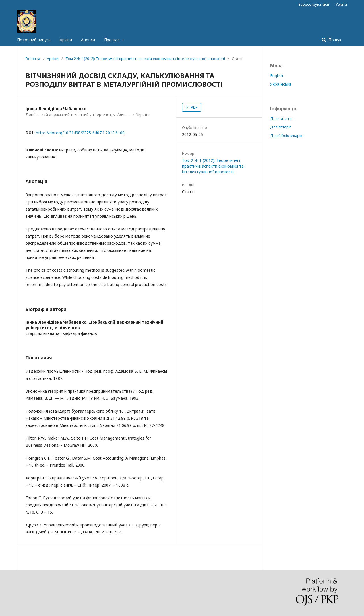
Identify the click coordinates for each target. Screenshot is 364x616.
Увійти (341, 4)
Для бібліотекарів (286, 135)
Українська (281, 84)
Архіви (66, 40)
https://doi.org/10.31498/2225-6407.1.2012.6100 (80, 133)
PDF (194, 107)
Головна (33, 59)
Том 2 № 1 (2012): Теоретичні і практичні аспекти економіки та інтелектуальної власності (145, 59)
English (277, 76)
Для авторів (281, 127)
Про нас (112, 40)
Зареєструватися (314, 4)
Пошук (334, 40)
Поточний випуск (34, 40)
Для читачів (281, 118)
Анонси (88, 40)
